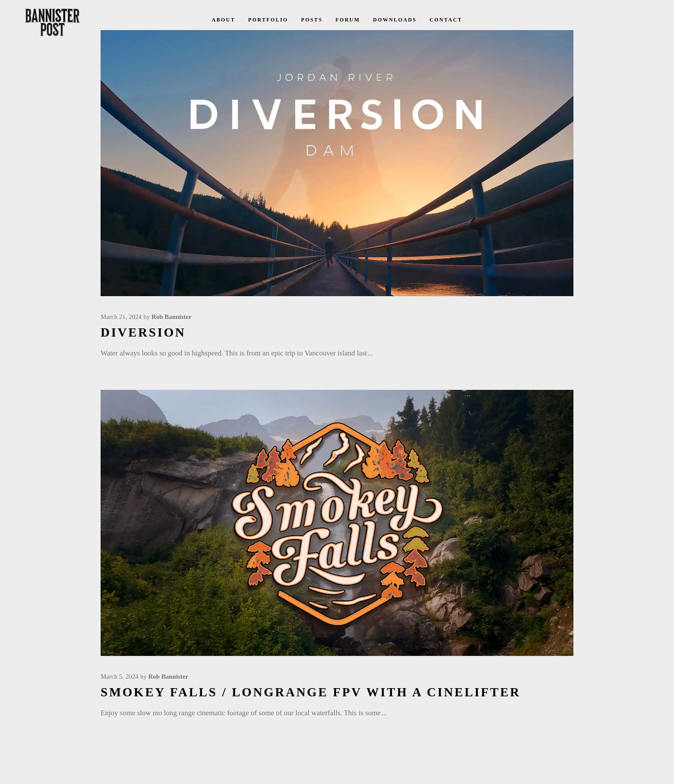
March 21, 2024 (121, 317)
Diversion (143, 332)
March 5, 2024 (119, 677)
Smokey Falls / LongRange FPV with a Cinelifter (311, 692)
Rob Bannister (171, 317)
